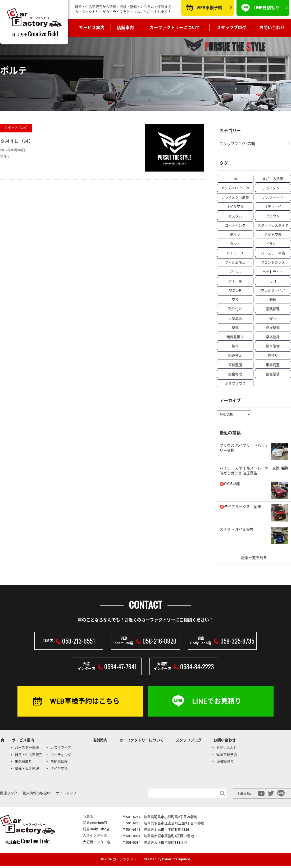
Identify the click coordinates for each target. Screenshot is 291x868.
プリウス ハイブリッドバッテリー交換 (244, 448)
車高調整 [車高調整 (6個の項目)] (273, 365)
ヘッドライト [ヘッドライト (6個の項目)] (273, 272)
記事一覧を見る (254, 558)
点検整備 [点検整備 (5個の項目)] (273, 328)
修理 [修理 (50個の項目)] (273, 300)
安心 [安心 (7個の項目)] (273, 318)
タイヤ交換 (59, 768)
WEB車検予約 (209, 8)
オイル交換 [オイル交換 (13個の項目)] (235, 207)
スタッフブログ (231, 28)
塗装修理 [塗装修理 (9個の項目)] (273, 309)
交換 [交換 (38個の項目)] (235, 300)
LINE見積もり (267, 8)
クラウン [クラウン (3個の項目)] (273, 216)
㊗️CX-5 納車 (230, 484)
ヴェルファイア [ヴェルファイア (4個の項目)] (273, 290)
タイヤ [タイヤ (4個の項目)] (235, 235)
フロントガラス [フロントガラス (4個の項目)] (273, 262)
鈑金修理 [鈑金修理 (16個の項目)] (235, 374)
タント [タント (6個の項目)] (235, 244)
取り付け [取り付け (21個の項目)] (235, 309)
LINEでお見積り (217, 701)
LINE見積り (225, 762)
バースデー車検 (27, 748)
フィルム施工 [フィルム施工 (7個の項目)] (235, 262)
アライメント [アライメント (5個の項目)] (273, 188)
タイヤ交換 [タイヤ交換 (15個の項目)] (273, 235)
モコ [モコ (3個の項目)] (273, 281)
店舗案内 (125, 28)
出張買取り (23, 762)
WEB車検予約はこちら (85, 701)
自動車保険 (59, 762)
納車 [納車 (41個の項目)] (235, 346)
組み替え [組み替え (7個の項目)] (235, 355)
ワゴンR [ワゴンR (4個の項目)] (235, 290)
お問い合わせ (272, 28)
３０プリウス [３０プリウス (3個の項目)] (235, 383)
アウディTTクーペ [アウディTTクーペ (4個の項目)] (235, 188)
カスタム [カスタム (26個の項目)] (235, 216)
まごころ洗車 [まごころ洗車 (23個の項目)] (273, 179)
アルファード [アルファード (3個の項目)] (273, 197)
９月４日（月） (17, 141)
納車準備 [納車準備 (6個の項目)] (273, 346)
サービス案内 (92, 28)
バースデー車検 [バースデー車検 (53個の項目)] (273, 253)
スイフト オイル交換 (237, 529)
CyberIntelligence (176, 859)
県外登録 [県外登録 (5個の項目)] (273, 337)
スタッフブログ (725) (237, 144)
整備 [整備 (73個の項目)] (235, 328)
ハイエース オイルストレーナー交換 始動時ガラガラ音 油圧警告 (254, 471)
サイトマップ (66, 793)
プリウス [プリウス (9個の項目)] (235, 272)
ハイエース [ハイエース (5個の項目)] (235, 253)
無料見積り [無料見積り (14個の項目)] (235, 337)
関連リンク (9, 793)
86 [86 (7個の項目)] (235, 179)
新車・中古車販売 (29, 755)
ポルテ (5, 156)
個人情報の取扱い (37, 793)
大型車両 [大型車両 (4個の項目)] (235, 318)
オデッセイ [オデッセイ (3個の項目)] (273, 207)
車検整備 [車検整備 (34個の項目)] (235, 365)
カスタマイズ (61, 748)
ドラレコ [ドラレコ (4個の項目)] (273, 244)
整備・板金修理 (27, 768)
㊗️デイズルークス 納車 (240, 507)
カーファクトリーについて (175, 28)
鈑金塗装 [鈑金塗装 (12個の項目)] (273, 374)
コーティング (61, 755)
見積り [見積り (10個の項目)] (273, 355)
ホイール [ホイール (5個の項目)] (235, 281)
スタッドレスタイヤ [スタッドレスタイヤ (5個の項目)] (273, 225)
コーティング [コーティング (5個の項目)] (235, 225)
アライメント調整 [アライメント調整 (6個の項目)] (235, 197)
